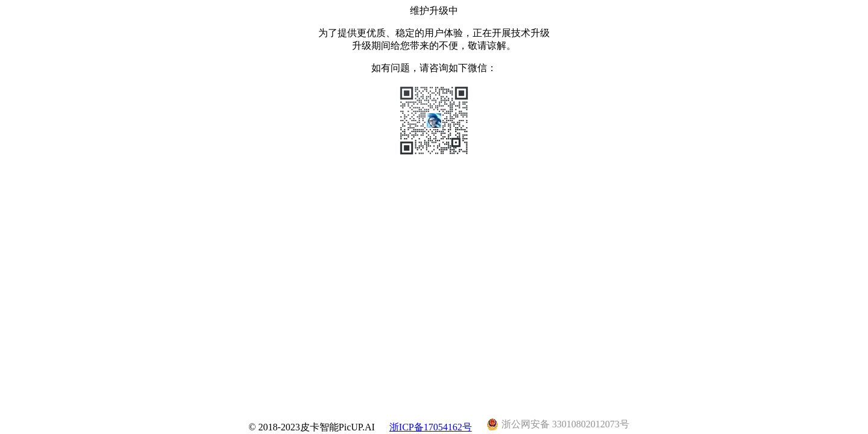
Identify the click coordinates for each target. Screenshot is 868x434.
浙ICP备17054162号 (431, 427)
